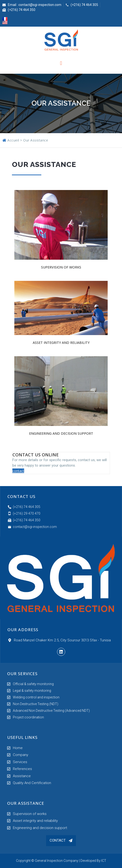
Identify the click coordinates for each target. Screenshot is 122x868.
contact (18, 471)
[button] (61, 841)
